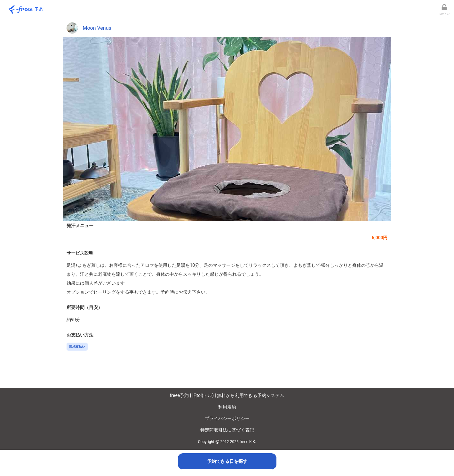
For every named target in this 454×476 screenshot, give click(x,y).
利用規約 (227, 407)
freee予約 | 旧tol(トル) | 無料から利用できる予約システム (227, 395)
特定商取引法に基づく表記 (227, 430)
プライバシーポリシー (227, 418)
